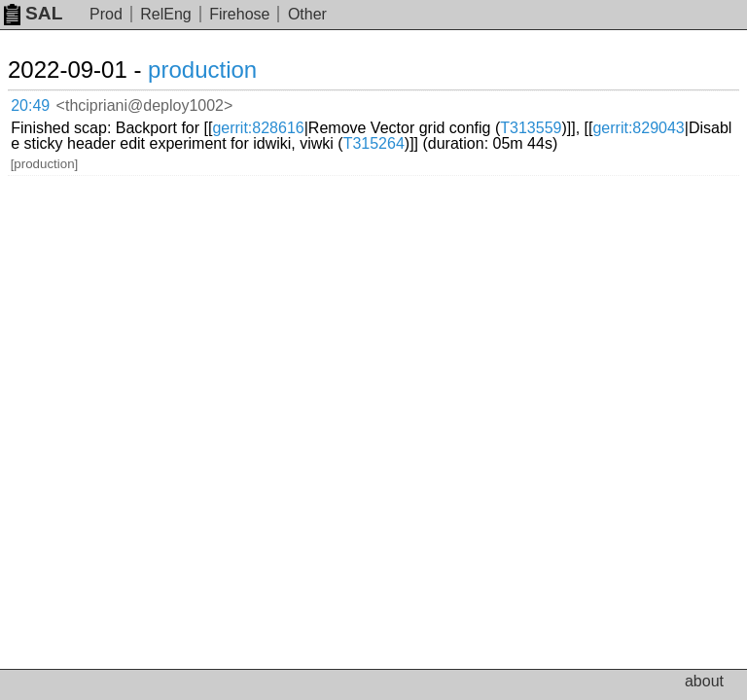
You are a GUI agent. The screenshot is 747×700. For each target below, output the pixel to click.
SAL (33, 13)
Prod (106, 14)
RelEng (165, 14)
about (704, 681)
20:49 (30, 105)
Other (307, 14)
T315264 (374, 143)
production (202, 70)
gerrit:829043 (638, 128)
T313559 (531, 128)
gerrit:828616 (258, 128)
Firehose (239, 14)
